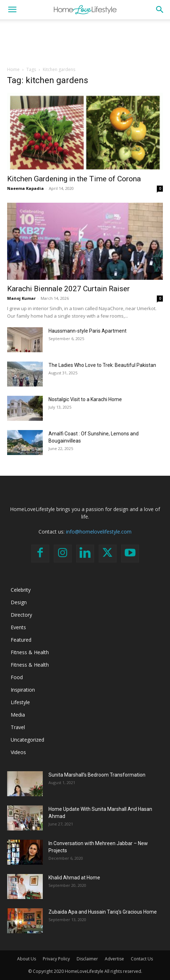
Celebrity (21, 590)
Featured (21, 640)
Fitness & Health (30, 652)
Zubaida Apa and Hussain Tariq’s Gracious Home (103, 912)
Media (18, 715)
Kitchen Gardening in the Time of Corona (74, 179)
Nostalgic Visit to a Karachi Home (85, 399)
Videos (18, 752)
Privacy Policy (56, 959)
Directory (21, 615)
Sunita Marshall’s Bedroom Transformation (97, 775)
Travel (18, 727)
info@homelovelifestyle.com (99, 532)
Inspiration (23, 690)
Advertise (114, 959)
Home (13, 69)
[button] (12, 10)
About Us (27, 959)
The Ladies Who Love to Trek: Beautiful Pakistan (102, 365)
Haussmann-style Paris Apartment (87, 331)
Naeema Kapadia (25, 188)
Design (19, 602)
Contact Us (142, 959)
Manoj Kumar (21, 298)
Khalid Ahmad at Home (74, 878)
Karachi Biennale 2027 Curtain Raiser (68, 289)
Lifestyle (20, 702)
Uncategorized (27, 740)
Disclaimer (87, 959)
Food (17, 677)
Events (18, 627)
